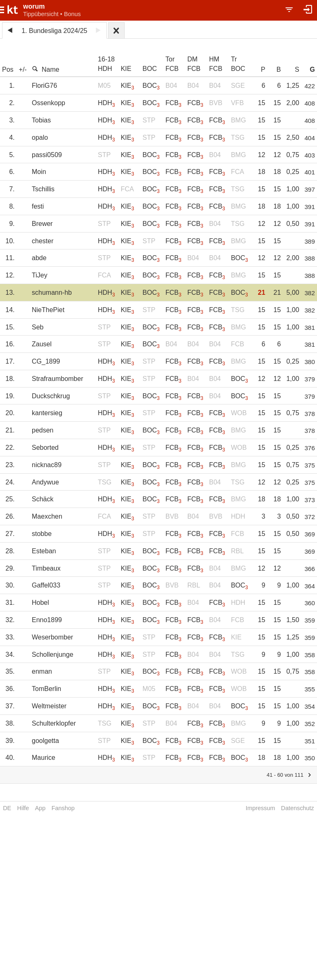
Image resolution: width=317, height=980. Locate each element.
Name (46, 69)
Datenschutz (298, 808)
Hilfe (23, 808)
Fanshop (63, 808)
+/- (23, 69)
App (40, 808)
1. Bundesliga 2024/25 (54, 31)
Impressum (260, 808)
